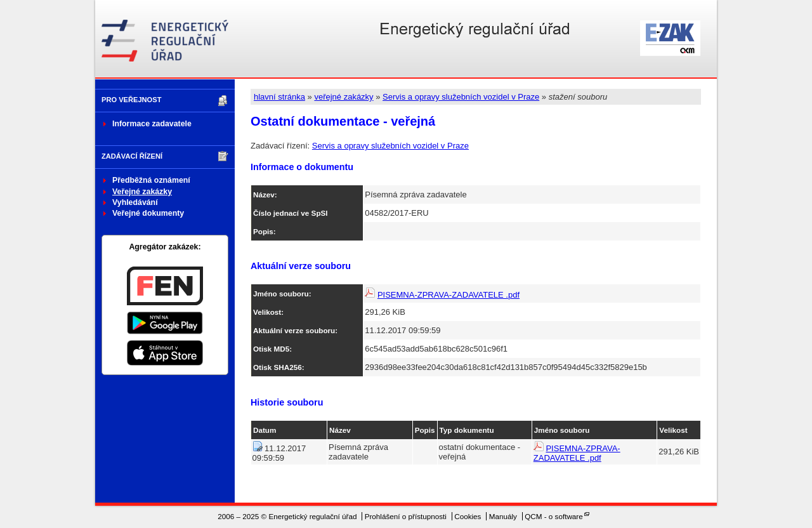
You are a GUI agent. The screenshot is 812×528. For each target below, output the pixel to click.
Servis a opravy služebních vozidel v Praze (461, 97)
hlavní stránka (279, 97)
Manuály (503, 516)
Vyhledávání (135, 202)
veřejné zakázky (344, 97)
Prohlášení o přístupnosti (406, 516)
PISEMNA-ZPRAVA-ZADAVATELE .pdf (449, 295)
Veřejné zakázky (142, 192)
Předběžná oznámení (151, 180)
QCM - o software (554, 516)
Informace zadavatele (152, 124)
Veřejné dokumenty (148, 213)
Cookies (468, 516)
